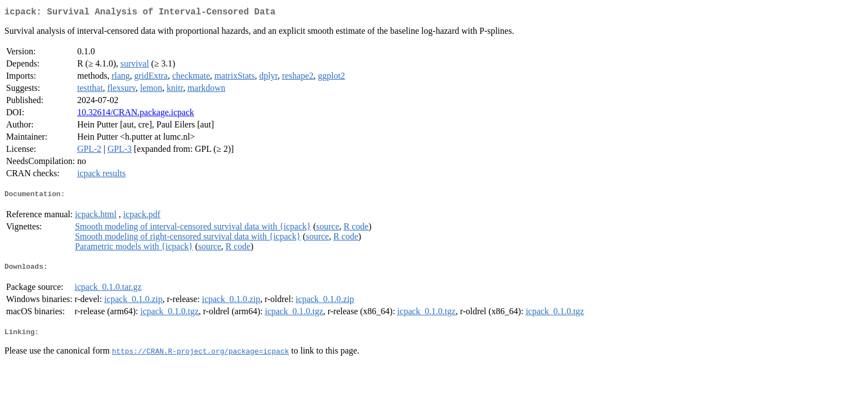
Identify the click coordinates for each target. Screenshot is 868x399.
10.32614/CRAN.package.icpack (135, 114)
